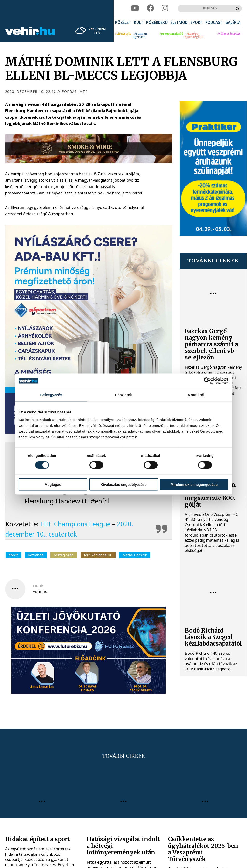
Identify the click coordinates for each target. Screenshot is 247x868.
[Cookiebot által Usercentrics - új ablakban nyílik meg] (207, 381)
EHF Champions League (75, 524)
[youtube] (135, 8)
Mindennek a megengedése (194, 484)
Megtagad (53, 484)
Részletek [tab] (123, 395)
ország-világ (64, 555)
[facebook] (150, 8)
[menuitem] (123, 23)
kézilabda (36, 555)
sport (13, 555)
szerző (38, 586)
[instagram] (165, 8)
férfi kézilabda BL (98, 555)
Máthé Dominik (135, 555)
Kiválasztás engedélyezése (123, 484)
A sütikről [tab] (196, 395)
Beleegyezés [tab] (51, 395)
